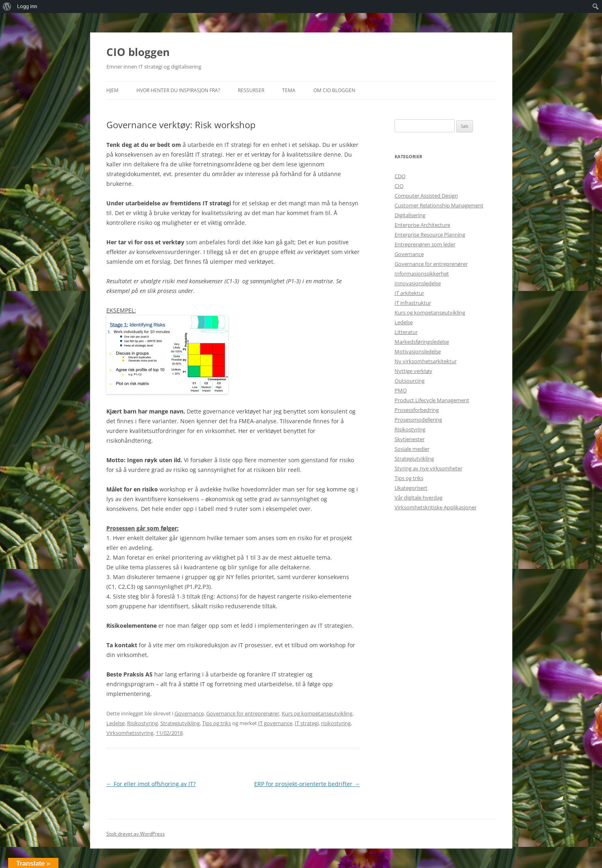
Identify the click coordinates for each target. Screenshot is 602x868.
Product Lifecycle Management (432, 400)
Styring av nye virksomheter (428, 468)
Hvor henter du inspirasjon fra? (178, 90)
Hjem (112, 90)
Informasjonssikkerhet (422, 274)
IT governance (275, 723)
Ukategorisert (411, 488)
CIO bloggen (138, 52)
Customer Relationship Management (439, 205)
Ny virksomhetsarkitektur (426, 361)
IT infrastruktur (413, 303)
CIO (399, 186)
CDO (400, 176)
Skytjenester (410, 439)
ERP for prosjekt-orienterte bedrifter (307, 784)
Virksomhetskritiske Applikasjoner (436, 507)
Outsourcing (410, 381)
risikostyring (336, 723)
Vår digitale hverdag (419, 498)
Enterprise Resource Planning (430, 235)
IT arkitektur (409, 293)
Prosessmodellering (418, 420)
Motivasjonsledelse (418, 351)
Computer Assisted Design (426, 196)
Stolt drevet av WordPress (136, 834)
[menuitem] (7, 6)
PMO (401, 390)
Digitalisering (410, 215)
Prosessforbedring (417, 410)
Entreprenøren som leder (425, 244)
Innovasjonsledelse (418, 283)
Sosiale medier (412, 449)
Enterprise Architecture (422, 225)
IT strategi (307, 723)
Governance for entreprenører (243, 713)
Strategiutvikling (180, 723)
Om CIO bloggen (334, 90)
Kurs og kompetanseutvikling (317, 713)
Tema (289, 90)
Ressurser (251, 90)
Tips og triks (217, 723)
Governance (189, 713)
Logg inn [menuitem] (27, 6)
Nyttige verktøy (413, 371)
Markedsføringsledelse (422, 342)
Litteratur (406, 332)
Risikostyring (142, 723)
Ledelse (115, 723)
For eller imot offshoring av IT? (151, 784)
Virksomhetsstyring (130, 733)
